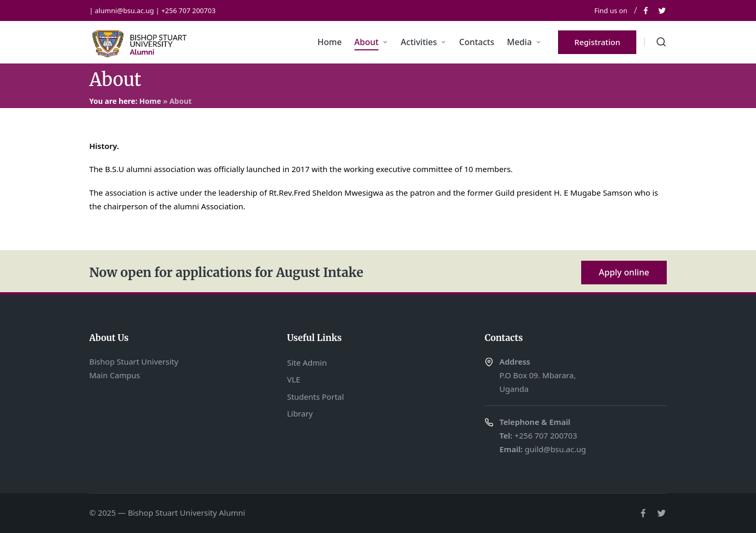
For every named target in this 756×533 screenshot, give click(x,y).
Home (150, 101)
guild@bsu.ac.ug (555, 449)
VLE (294, 379)
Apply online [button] (624, 272)
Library (300, 413)
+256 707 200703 (546, 435)
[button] (597, 42)
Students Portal (316, 397)
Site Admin (307, 363)
